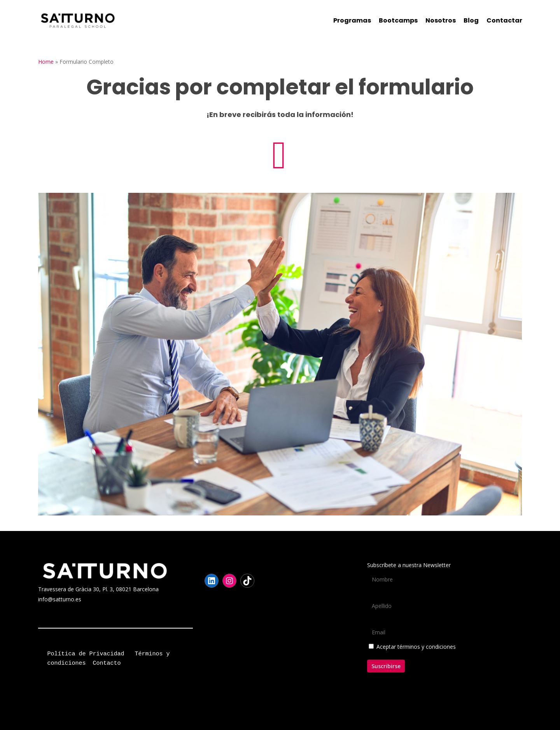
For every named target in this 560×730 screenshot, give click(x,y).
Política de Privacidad (86, 654)
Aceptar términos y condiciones (416, 647)
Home (46, 62)
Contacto (107, 663)
